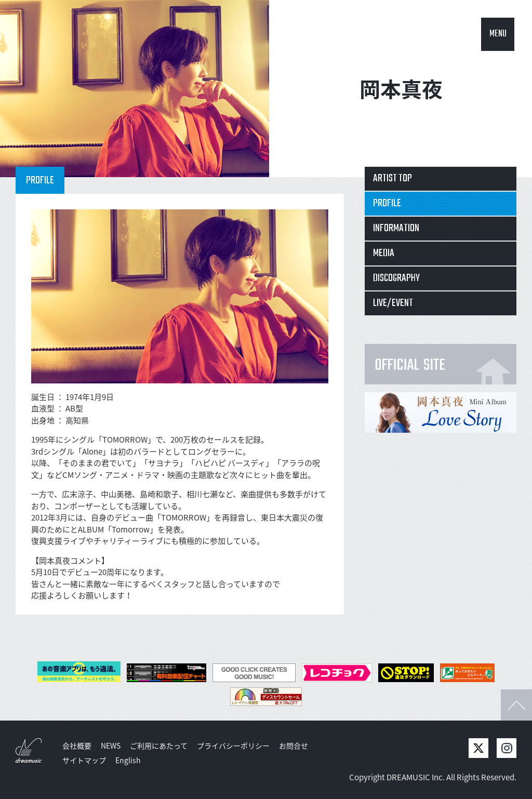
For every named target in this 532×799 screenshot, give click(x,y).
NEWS (111, 745)
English (128, 760)
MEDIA (384, 253)
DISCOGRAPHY (396, 278)
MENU (498, 34)
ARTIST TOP (393, 178)
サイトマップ (84, 760)
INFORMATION (396, 228)
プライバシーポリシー (233, 745)
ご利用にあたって (159, 745)
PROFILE (387, 203)
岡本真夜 (401, 89)
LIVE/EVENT (393, 303)
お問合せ (294, 745)
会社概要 (77, 745)
